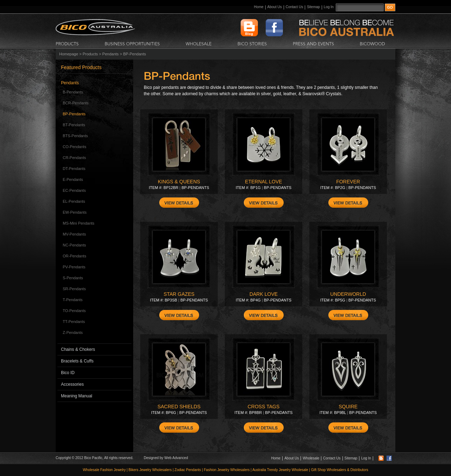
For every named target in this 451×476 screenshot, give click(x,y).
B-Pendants (73, 92)
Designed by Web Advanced (166, 458)
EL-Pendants (74, 201)
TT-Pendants (74, 322)
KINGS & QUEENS (179, 182)
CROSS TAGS (264, 407)
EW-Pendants (75, 212)
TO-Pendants (74, 311)
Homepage (69, 54)
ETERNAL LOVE (263, 182)
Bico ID (68, 373)
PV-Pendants (74, 267)
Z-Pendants (73, 332)
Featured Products (81, 67)
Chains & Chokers (78, 349)
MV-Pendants (74, 234)
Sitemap (313, 7)
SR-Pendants (74, 289)
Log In (329, 7)
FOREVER (348, 182)
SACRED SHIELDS (179, 407)
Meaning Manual (77, 396)
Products (90, 54)
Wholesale (311, 458)
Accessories (72, 384)
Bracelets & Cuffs (77, 361)
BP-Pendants (74, 114)
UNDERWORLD (348, 294)
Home (259, 7)
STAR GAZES (179, 294)
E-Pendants (73, 179)
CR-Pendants (74, 158)
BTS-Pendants (75, 136)
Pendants (110, 54)
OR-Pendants (75, 256)
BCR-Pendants (76, 103)
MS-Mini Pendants (79, 223)
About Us (275, 7)
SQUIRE (348, 407)
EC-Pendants (74, 190)
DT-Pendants (74, 169)
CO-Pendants (75, 147)
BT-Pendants (74, 125)
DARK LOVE (264, 294)
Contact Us (294, 7)
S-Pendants (73, 278)
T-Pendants (73, 300)
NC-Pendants (74, 245)
